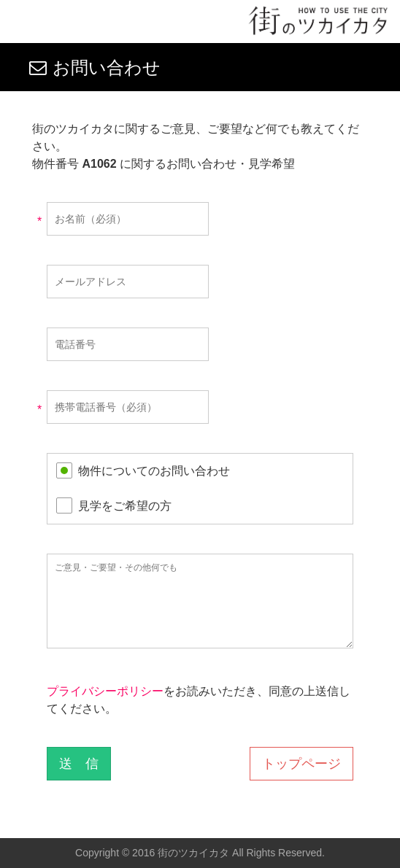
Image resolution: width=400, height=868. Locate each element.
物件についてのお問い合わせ (154, 471)
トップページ (301, 764)
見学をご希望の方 (125, 506)
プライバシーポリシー (105, 691)
